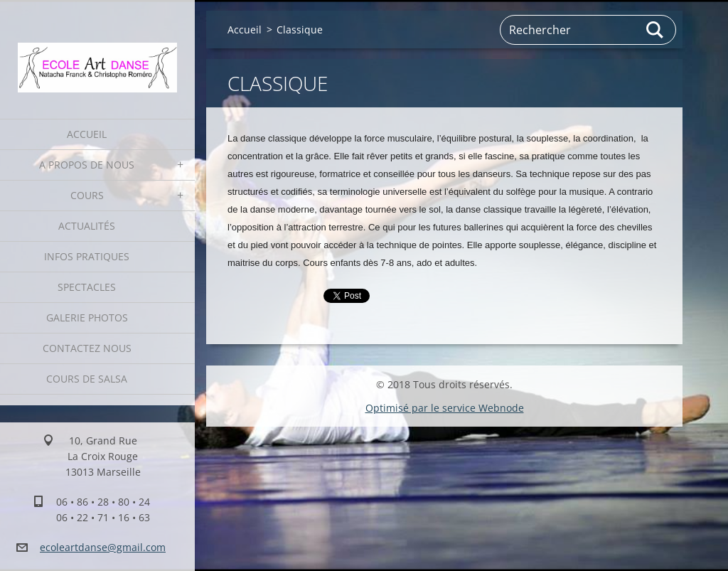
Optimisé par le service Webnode (445, 408)
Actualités (87, 226)
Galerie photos (87, 317)
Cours (87, 195)
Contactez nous (87, 348)
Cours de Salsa (87, 379)
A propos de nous (87, 165)
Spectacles (87, 287)
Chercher (655, 30)
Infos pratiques (87, 256)
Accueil (87, 134)
